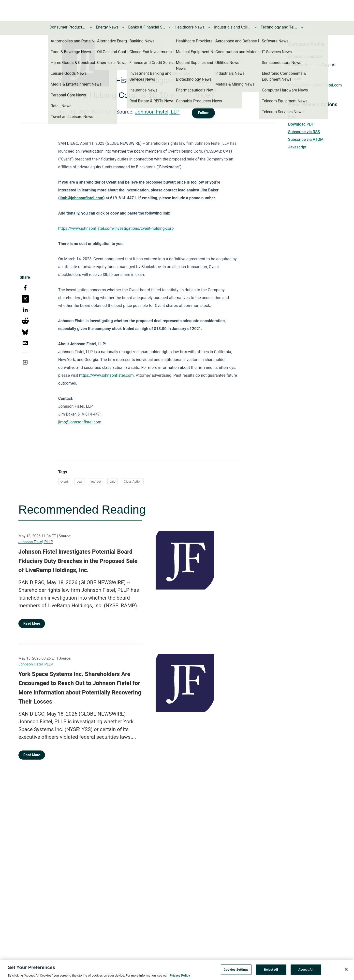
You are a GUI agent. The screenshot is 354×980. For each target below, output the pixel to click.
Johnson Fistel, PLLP (36, 542)
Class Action (133, 482)
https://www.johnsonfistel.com (315, 85)
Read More (32, 623)
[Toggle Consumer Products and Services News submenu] (91, 27)
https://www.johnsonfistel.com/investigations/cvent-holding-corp (116, 228)
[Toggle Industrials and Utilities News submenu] (256, 27)
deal (79, 482)
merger (96, 482)
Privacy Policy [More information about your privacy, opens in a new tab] (180, 977)
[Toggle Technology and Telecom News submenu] (302, 27)
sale (112, 482)
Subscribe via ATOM (306, 139)
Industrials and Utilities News (233, 27)
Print (292, 117)
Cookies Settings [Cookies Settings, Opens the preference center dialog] (236, 971)
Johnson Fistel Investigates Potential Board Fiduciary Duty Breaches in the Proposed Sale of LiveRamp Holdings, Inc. (78, 561)
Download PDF (301, 124)
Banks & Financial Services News (147, 27)
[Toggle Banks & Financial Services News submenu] (170, 27)
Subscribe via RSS (304, 132)
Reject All (271, 971)
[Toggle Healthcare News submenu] (209, 27)
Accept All (306, 971)
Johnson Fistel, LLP (157, 112)
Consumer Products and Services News (68, 27)
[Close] (346, 971)
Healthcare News (190, 27)
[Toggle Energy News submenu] (123, 27)
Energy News (107, 27)
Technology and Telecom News (279, 27)
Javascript (297, 147)
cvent (64, 482)
